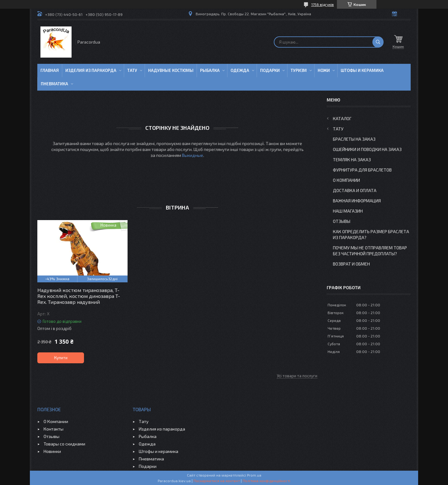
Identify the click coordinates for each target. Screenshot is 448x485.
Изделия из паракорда (91, 70)
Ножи (324, 70)
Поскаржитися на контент (217, 481)
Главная (50, 70)
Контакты (54, 429)
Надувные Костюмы (171, 70)
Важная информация (357, 201)
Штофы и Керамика (362, 70)
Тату (132, 70)
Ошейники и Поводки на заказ (367, 149)
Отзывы (342, 221)
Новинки (52, 451)
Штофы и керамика (159, 451)
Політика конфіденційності (266, 481)
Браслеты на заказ (354, 139)
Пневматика (54, 84)
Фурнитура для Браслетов (362, 170)
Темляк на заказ (352, 160)
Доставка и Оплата (355, 190)
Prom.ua (254, 475)
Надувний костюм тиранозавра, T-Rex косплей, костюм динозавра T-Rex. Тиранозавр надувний (79, 296)
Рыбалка (210, 70)
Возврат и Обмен (351, 264)
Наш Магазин (348, 211)
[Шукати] (378, 42)
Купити (61, 358)
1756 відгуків (322, 4)
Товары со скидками (64, 444)
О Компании (346, 180)
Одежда (240, 70)
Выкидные (193, 155)
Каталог (342, 118)
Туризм (299, 70)
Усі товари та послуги (297, 376)
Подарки (270, 70)
